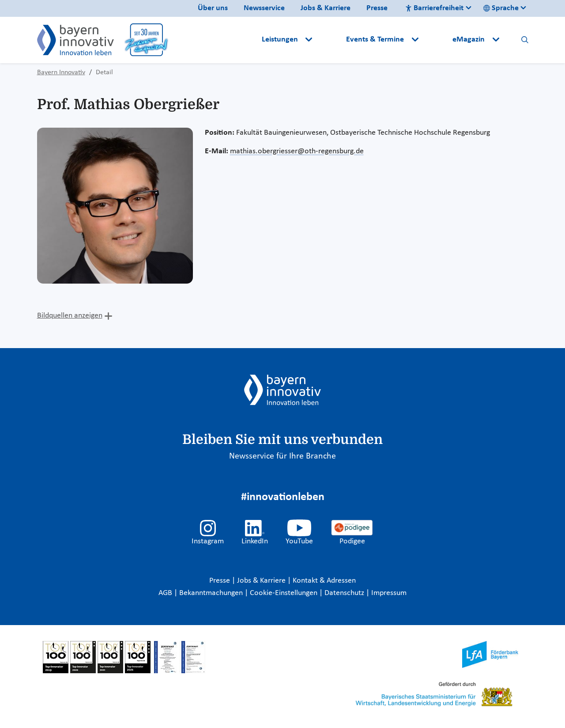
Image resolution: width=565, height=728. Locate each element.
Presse (377, 8)
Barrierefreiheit (434, 8)
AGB (166, 593)
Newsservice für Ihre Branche (282, 456)
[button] (330, 40)
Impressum (389, 593)
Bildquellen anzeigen (70, 316)
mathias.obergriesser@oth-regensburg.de (297, 151)
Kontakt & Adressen (324, 581)
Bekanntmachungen (212, 593)
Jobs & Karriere (326, 8)
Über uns (213, 8)
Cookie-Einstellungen (284, 593)
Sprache (501, 8)
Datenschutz (345, 593)
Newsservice (264, 8)
